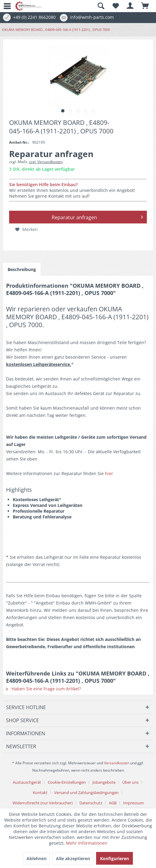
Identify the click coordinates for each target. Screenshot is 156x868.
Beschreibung (22, 269)
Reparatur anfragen (97, 216)
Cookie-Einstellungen (67, 782)
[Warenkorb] (145, 6)
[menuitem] (5, 6)
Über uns (130, 782)
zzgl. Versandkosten (46, 162)
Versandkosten (117, 763)
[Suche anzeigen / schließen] (101, 6)
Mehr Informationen (87, 843)
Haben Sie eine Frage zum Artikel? (43, 689)
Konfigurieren (114, 858)
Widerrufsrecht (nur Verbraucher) (43, 803)
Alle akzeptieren (73, 858)
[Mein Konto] (130, 6)
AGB (113, 803)
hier (109, 473)
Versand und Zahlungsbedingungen (86, 793)
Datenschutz (91, 803)
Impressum (133, 803)
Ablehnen (36, 858)
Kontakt (40, 793)
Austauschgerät (27, 782)
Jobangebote (104, 782)
